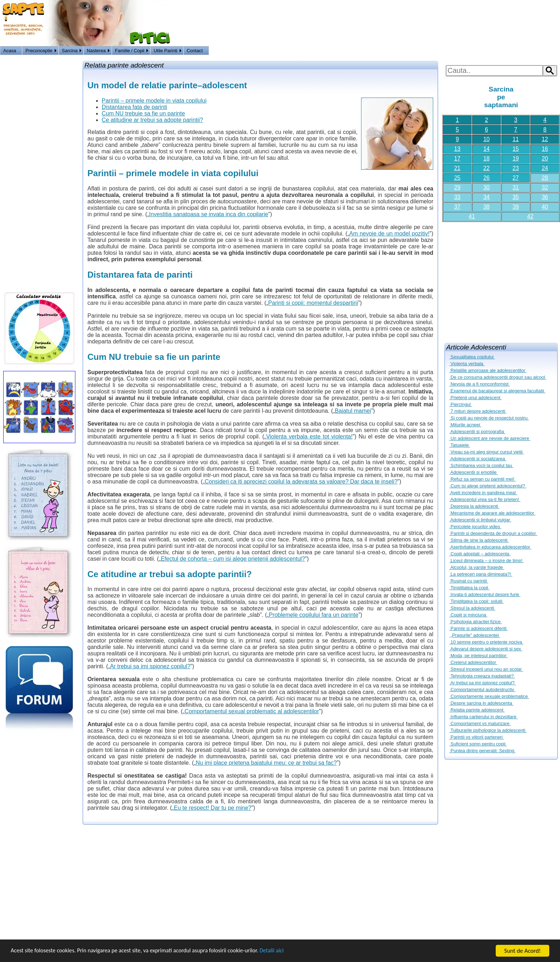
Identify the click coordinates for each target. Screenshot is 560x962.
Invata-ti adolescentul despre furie (485, 594)
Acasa (10, 51)
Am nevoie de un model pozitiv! (389, 234)
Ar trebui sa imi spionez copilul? (482, 683)
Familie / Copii (130, 51)
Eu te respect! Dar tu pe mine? (213, 808)
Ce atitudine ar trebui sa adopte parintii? (152, 120)
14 (486, 149)
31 (516, 187)
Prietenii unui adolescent (476, 398)
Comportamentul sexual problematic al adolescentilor (252, 711)
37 (457, 207)
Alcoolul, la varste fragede (477, 567)
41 (472, 216)
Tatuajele (460, 445)
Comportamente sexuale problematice (489, 696)
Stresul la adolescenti (472, 608)
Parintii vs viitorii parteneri (477, 737)
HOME (552, 51)
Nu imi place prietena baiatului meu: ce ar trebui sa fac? (266, 763)
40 (545, 207)
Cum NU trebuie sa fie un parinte (143, 113)
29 (457, 187)
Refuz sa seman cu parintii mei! (482, 479)
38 (486, 207)
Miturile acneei (465, 425)
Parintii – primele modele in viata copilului (154, 101)
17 (457, 158)
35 (516, 197)
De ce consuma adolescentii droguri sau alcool (498, 377)
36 (545, 197)
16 (545, 149)
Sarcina (70, 51)
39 (516, 207)
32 (545, 187)
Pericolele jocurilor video (475, 527)
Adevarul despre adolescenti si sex (486, 649)
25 (457, 178)
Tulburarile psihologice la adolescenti (488, 730)
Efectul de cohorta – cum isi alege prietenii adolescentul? (233, 559)
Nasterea (96, 51)
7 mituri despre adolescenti (478, 411)
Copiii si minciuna (468, 615)
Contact (195, 51)
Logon (535, 51)
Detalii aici (286, 951)
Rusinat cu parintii (469, 581)
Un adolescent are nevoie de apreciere (490, 438)
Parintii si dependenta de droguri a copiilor (493, 533)
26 (486, 178)
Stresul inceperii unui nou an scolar (486, 669)
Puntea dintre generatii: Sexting (482, 751)
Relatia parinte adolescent (477, 710)
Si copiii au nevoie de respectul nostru (489, 418)
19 (516, 158)
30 (486, 187)
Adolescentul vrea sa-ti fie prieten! (485, 499)
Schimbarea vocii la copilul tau (481, 465)
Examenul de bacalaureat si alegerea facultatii (497, 391)
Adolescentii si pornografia (477, 432)
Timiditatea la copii (469, 588)
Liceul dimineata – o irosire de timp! (486, 561)
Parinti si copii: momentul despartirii (313, 303)
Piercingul (461, 404)
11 (516, 139)
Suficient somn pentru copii (478, 744)
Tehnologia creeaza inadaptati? (482, 676)
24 (545, 168)
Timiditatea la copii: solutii (476, 601)
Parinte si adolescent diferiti (479, 628)
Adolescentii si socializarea (478, 459)
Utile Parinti (165, 51)
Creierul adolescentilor (473, 662)
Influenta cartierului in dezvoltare (483, 717)
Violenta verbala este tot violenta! (309, 437)
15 (516, 149)
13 (457, 149)
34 (486, 197)
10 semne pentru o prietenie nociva (486, 642)
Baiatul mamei (353, 411)
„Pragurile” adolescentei (475, 635)
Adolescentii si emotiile (474, 472)
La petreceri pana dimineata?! (481, 574)
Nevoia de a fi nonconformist (479, 384)
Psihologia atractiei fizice (476, 622)
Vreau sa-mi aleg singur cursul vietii (487, 452)
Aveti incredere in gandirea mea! (483, 493)
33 (457, 197)
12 (545, 139)
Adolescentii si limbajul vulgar (480, 520)
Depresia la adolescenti (474, 506)
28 (545, 178)
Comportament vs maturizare (480, 723)
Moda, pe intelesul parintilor (479, 656)
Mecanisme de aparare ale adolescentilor (492, 513)
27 (516, 178)
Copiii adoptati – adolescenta (480, 554)
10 (486, 139)
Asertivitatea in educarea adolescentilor (490, 547)
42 (530, 216)
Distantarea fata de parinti (134, 107)
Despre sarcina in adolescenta (481, 703)
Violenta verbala (467, 364)
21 (457, 168)
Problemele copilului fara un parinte (314, 615)
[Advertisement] (501, 279)
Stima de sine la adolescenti (479, 540)
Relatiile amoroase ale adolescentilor (488, 370)
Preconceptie (39, 51)
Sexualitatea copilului (472, 357)
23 (516, 168)
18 (486, 158)
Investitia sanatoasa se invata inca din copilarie (209, 214)
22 (486, 168)
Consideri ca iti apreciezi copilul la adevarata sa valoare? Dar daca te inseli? (301, 482)
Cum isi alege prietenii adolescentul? (488, 486)
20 (545, 158)
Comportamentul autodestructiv (482, 690)
